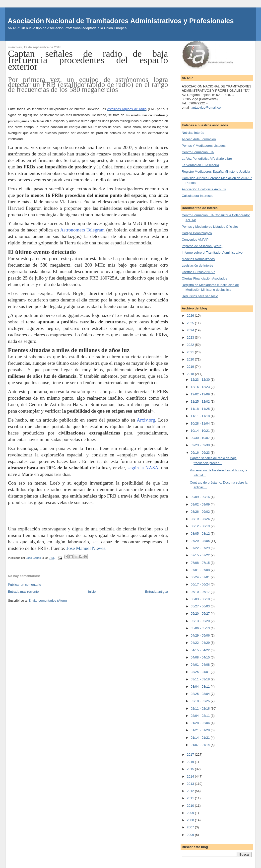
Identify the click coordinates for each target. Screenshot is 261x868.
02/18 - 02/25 (201, 701)
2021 (191, 352)
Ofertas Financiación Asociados (204, 278)
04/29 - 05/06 (201, 635)
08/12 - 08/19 (201, 526)
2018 (191, 374)
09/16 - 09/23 (201, 453)
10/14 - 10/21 (201, 431)
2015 (191, 769)
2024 (191, 330)
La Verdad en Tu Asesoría (200, 165)
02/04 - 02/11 (201, 716)
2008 (191, 820)
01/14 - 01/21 (201, 738)
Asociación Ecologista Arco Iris (204, 189)
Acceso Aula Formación (199, 139)
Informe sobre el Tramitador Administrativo (212, 253)
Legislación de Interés (197, 265)
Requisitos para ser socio (200, 296)
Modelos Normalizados (198, 259)
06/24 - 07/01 (201, 577)
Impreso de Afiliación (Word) (202, 246)
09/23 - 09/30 (201, 445)
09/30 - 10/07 (201, 438)
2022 (191, 345)
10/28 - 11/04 (201, 423)
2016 (191, 762)
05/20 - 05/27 (201, 614)
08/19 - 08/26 (201, 519)
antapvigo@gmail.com (207, 108)
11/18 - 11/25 (201, 409)
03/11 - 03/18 (201, 679)
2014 (191, 776)
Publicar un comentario (25, 585)
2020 (191, 359)
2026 (191, 316)
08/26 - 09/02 (201, 512)
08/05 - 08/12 (201, 534)
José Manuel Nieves (86, 548)
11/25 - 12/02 (201, 401)
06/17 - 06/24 (201, 584)
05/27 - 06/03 (201, 606)
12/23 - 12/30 (201, 380)
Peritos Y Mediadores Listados (204, 146)
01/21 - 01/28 (201, 730)
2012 (191, 791)
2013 (191, 784)
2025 (191, 323)
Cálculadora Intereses (197, 196)
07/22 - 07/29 (201, 548)
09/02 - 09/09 (201, 504)
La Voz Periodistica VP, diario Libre (207, 159)
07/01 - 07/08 (201, 570)
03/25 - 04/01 (201, 672)
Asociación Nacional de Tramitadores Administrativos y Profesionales (121, 21)
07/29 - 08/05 (201, 541)
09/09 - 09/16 (201, 497)
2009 (191, 813)
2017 (191, 755)
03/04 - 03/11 (201, 687)
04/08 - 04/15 (201, 657)
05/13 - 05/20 (201, 621)
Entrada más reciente (23, 592)
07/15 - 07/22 (201, 555)
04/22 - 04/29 (201, 643)
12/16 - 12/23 (201, 387)
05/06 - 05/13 (201, 628)
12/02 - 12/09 (201, 394)
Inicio (92, 592)
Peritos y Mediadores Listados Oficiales (210, 227)
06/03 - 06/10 (201, 599)
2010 (191, 806)
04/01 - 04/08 (201, 665)
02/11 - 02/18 (201, 708)
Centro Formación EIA (198, 152)
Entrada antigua (157, 592)
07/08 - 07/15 (201, 563)
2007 (191, 827)
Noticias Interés (193, 133)
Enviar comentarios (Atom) (48, 601)
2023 (191, 337)
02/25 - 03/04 (201, 694)
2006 (191, 835)
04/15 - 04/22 (201, 650)
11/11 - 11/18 (201, 416)
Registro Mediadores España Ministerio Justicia (216, 172)
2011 (191, 798)
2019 (191, 367)
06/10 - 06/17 (201, 592)
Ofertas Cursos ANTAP (198, 272)
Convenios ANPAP (195, 240)
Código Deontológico (197, 233)
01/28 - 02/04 (201, 723)
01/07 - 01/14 (201, 745)
